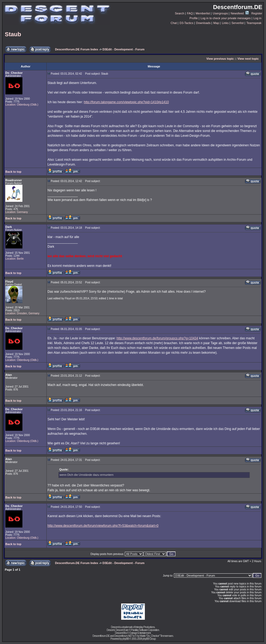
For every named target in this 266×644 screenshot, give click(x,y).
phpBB (126, 639)
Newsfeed (240, 13)
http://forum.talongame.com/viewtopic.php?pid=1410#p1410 (126, 102)
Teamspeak (254, 23)
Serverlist (237, 23)
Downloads (203, 23)
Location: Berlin (15, 259)
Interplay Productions (145, 627)
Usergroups (220, 13)
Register (257, 13)
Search (180, 13)
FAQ (190, 13)
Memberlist (203, 13)
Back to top (13, 172)
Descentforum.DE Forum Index (76, 49)
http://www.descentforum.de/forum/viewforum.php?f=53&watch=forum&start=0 (103, 526)
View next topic (248, 59)
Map (216, 23)
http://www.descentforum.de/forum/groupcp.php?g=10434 (157, 338)
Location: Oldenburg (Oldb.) (22, 105)
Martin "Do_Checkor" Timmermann (156, 636)
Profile (194, 18)
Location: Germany (17, 212)
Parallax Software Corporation (145, 630)
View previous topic (220, 59)
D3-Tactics (186, 23)
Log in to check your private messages (226, 18)
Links (225, 23)
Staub (13, 34)
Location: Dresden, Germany (22, 313)
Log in (257, 18)
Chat (174, 23)
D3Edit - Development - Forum (124, 49)
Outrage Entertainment (140, 633)
